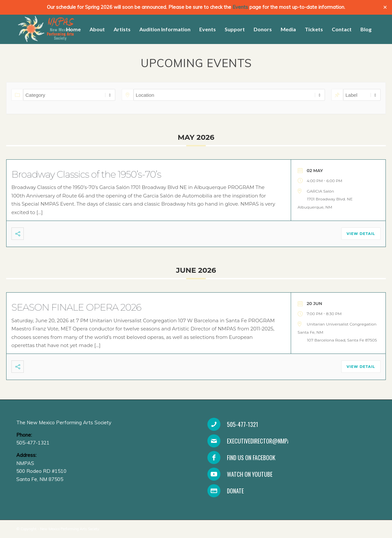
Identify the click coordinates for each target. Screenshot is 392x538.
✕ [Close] (385, 7)
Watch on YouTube (250, 474)
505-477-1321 (243, 424)
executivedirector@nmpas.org (265, 441)
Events (240, 7)
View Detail (361, 234)
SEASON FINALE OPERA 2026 (76, 307)
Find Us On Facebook (251, 458)
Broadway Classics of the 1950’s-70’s (86, 174)
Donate (235, 491)
